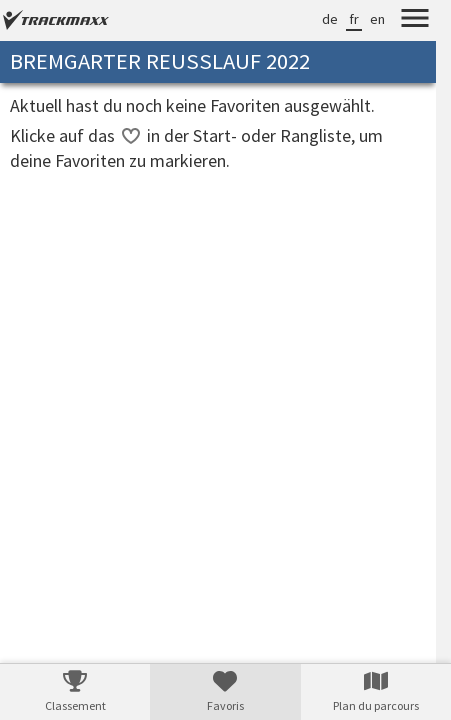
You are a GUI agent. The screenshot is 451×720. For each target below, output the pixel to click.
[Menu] (415, 21)
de (330, 19)
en (377, 19)
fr (354, 19)
